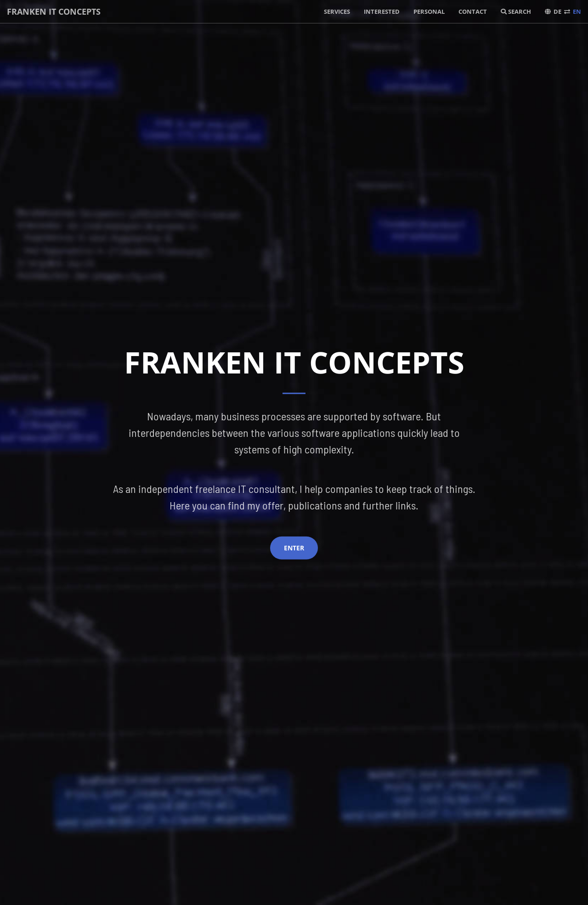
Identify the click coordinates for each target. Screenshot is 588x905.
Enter (294, 547)
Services (337, 11)
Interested (382, 11)
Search (516, 11)
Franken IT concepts (54, 11)
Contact (473, 11)
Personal (429, 11)
